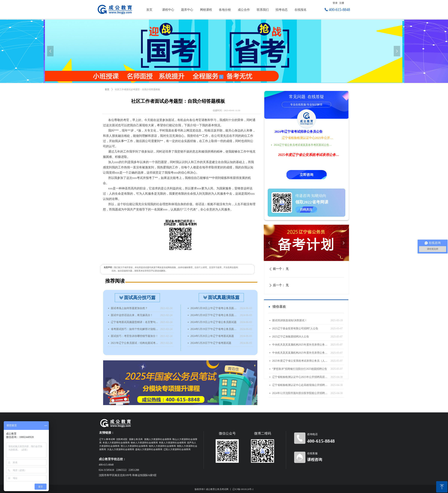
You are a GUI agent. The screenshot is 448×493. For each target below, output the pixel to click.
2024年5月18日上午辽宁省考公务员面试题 (214, 308)
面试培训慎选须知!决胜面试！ (290, 320)
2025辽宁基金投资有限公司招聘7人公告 (295, 329)
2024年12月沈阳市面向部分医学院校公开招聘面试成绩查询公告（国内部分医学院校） (300, 393)
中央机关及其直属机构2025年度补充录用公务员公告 (300, 353)
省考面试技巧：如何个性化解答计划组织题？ (135, 329)
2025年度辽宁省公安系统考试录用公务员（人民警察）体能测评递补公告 (300, 361)
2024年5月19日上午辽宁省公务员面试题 (213, 322)
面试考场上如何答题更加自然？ (129, 308)
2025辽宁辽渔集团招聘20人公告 (291, 337)
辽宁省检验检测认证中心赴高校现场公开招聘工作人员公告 (300, 385)
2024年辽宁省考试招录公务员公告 (299, 132)
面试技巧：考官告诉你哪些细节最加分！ (134, 336)
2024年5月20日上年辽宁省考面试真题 (212, 336)
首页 (107, 89)
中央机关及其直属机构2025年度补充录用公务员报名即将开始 (300, 345)
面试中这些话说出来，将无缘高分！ (132, 315)
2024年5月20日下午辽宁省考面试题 (211, 343)
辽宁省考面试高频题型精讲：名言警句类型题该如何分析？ (135, 322)
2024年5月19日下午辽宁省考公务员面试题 (214, 329)
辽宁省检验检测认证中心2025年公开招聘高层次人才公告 (308, 138)
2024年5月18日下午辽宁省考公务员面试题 (214, 315)
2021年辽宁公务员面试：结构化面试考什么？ (135, 343)
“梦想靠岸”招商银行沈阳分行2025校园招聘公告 (300, 369)
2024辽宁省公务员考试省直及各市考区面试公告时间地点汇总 (304, 145)
